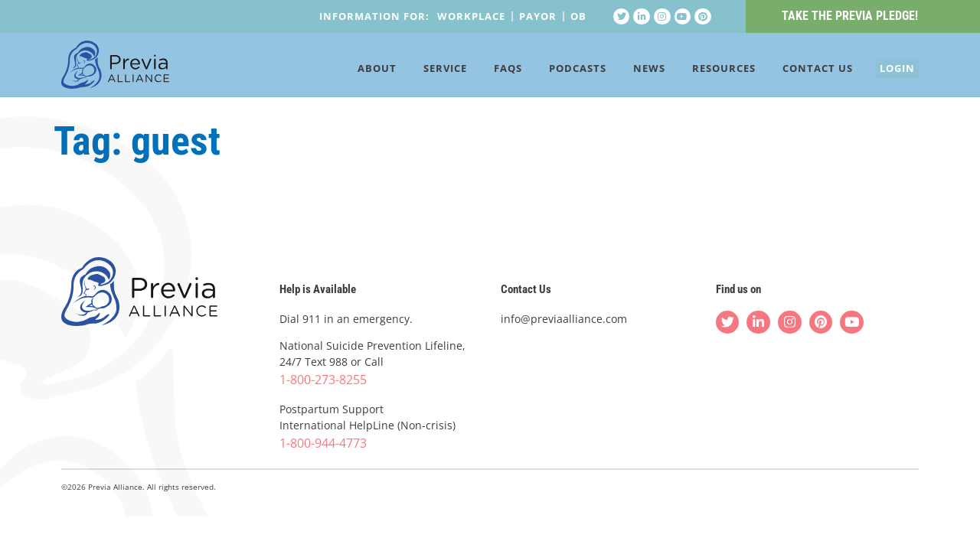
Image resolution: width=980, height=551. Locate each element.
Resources (702, 70)
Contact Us (795, 70)
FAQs (486, 70)
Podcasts (555, 70)
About (355, 70)
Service (423, 70)
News (627, 70)
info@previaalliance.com (564, 319)
